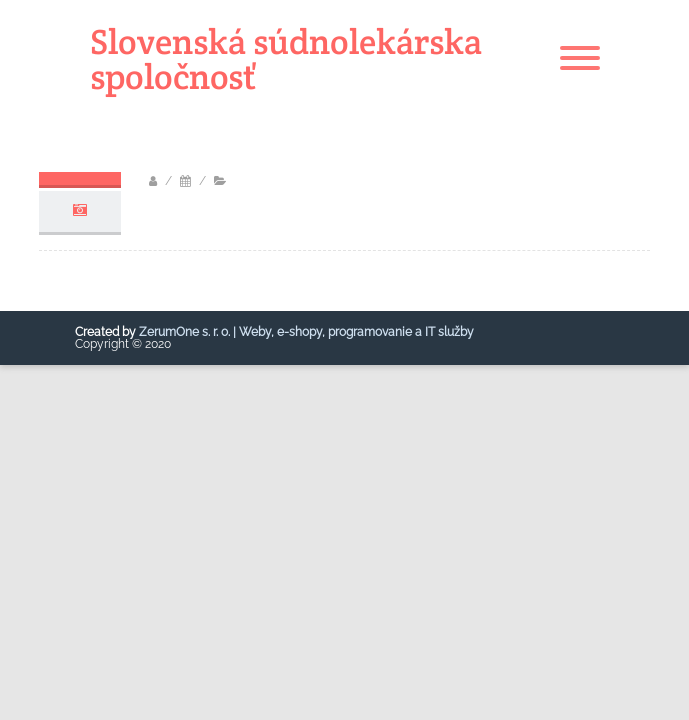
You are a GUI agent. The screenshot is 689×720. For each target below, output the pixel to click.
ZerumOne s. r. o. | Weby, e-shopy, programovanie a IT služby (306, 332)
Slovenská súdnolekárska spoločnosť (286, 59)
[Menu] (580, 59)
